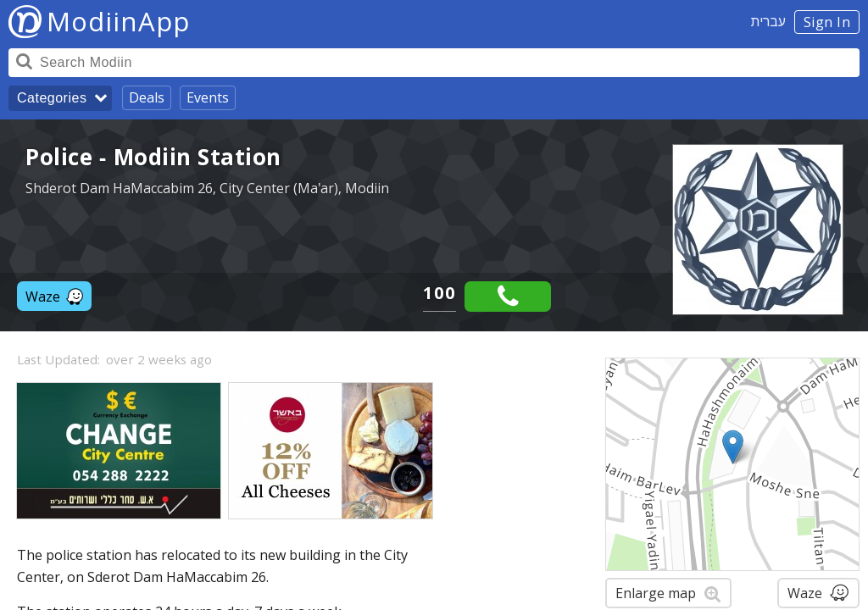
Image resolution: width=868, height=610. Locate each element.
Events (208, 97)
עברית (768, 21)
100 (440, 293)
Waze (54, 297)
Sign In (827, 22)
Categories (52, 98)
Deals (147, 97)
